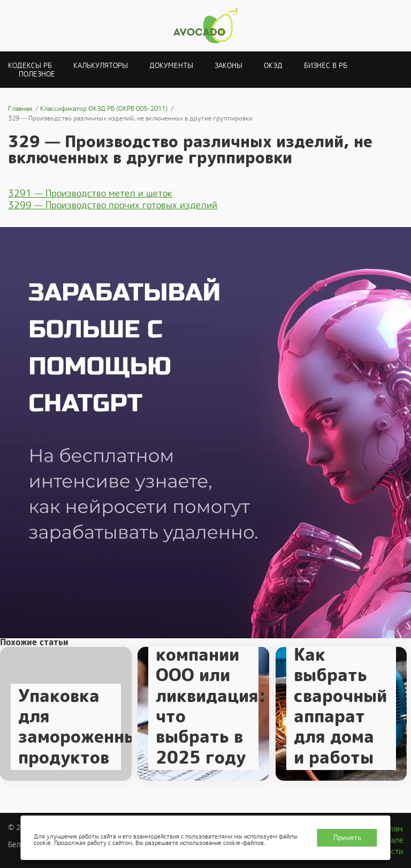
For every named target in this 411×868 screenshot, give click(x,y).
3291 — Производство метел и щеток (90, 193)
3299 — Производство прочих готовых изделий (113, 205)
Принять (347, 838)
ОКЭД (273, 66)
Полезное (37, 74)
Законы (229, 66)
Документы (171, 66)
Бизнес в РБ (326, 66)
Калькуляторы (101, 66)
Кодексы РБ (30, 66)
